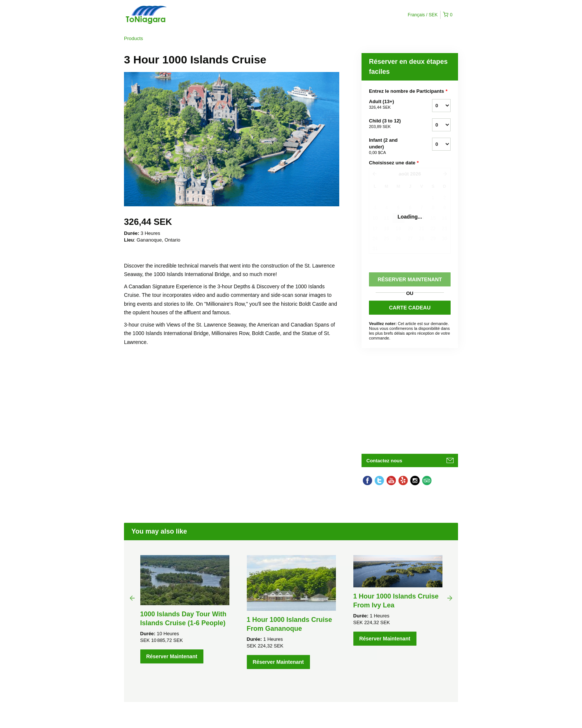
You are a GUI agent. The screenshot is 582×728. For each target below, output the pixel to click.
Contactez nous (384, 461)
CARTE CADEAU (410, 308)
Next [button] (450, 598)
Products (133, 38)
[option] (185, 609)
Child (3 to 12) (391, 124)
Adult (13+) (391, 105)
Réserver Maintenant (172, 656)
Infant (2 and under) (391, 147)
